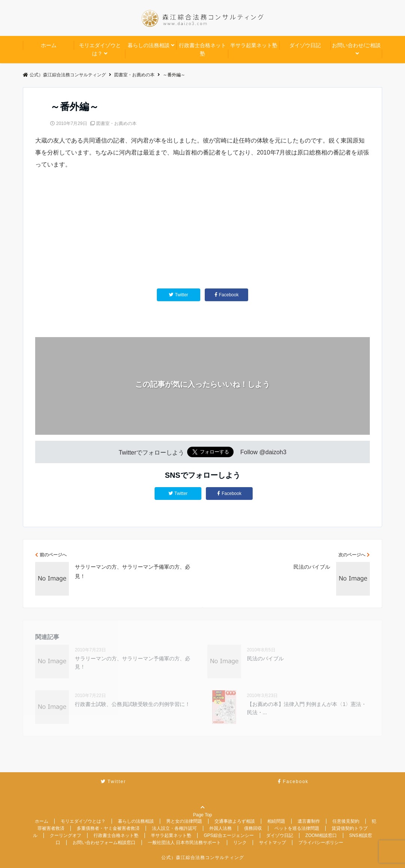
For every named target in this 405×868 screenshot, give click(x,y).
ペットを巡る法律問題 (297, 828)
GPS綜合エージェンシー (229, 835)
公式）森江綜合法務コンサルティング (203, 858)
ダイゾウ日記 (305, 45)
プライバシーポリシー (321, 843)
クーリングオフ (66, 835)
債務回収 (253, 828)
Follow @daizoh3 (263, 453)
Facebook (229, 493)
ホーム (49, 45)
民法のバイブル (265, 658)
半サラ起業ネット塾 (254, 45)
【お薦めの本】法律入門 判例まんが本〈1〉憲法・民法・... (307, 708)
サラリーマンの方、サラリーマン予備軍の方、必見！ (133, 663)
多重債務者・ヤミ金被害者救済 (108, 828)
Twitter (178, 493)
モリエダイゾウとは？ (100, 49)
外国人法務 (220, 828)
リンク (240, 843)
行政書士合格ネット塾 (202, 49)
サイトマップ (272, 843)
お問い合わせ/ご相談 (356, 45)
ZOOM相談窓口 (321, 835)
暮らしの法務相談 (149, 45)
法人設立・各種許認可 (174, 828)
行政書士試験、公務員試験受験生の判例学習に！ (133, 704)
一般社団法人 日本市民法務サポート (184, 843)
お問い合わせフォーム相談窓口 (104, 843)
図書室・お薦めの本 (116, 123)
